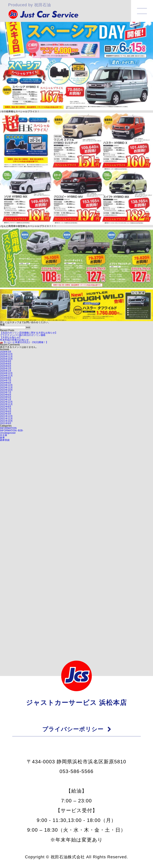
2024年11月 (6, 376)
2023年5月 (6, 397)
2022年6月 (6, 411)
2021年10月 (6, 421)
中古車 (4, 435)
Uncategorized (8, 433)
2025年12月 (6, 354)
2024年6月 (6, 383)
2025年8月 (6, 364)
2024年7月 (6, 380)
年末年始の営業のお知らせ (14, 340)
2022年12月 (6, 402)
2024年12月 (6, 373)
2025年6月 (6, 366)
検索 (2, 325)
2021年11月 (6, 419)
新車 (2, 438)
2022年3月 (6, 414)
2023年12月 (6, 385)
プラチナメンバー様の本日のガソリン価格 (23, 335)
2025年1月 (6, 371)
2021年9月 (6, 423)
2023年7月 (6, 392)
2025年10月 (6, 359)
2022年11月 (6, 404)
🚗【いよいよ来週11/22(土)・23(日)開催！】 (24, 342)
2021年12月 (6, 416)
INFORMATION (8, 428)
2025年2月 (6, 368)
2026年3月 (6, 352)
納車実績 (5, 440)
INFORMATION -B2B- (12, 430)
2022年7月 (6, 409)
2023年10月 (6, 390)
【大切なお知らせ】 (11, 337)
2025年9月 (6, 361)
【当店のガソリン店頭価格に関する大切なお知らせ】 (29, 333)
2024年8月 (6, 378)
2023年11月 (6, 388)
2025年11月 (6, 357)
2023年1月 (6, 399)
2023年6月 (6, 395)
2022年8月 (6, 407)
